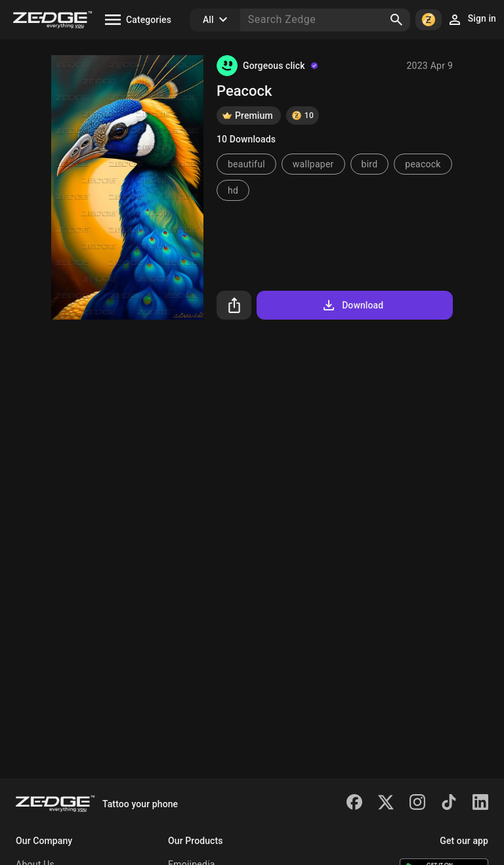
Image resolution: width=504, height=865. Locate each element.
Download (352, 305)
